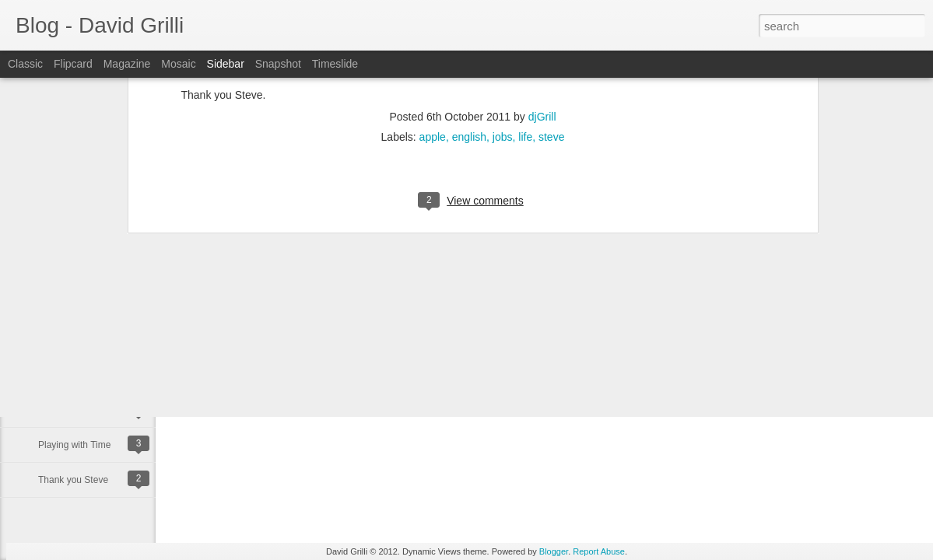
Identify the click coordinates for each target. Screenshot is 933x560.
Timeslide (335, 64)
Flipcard (73, 64)
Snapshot (278, 64)
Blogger (554, 551)
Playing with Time (74, 445)
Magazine (127, 64)
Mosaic (178, 64)
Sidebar (226, 64)
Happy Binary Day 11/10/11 (95, 410)
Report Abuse (599, 551)
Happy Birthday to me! (84, 375)
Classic (25, 64)
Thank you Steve (73, 480)
